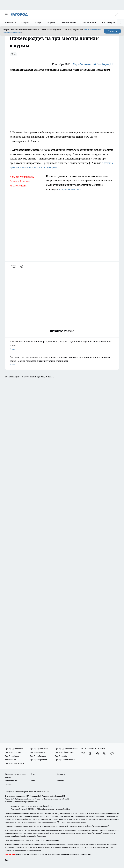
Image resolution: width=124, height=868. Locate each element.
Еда (13, 54)
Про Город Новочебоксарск (66, 749)
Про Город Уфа (61, 756)
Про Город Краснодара (14, 763)
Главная (8, 784)
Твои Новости (11, 760)
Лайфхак (25, 22)
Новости (60, 781)
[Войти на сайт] (117, 14)
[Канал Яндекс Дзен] (105, 753)
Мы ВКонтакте (90, 22)
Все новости (10, 22)
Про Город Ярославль (39, 760)
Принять (112, 31)
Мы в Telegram (109, 22)
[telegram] (23, 266)
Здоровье (51, 22)
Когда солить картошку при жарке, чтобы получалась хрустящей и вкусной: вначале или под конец (62, 345)
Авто (33, 781)
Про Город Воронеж (13, 752)
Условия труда (11, 781)
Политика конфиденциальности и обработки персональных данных (33, 840)
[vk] (14, 266)
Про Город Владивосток (65, 760)
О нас (33, 774)
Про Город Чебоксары (39, 749)
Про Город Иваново (38, 752)
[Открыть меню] (6, 14)
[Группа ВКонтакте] (83, 753)
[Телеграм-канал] (97, 753)
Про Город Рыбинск (38, 756)
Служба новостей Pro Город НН (94, 64)
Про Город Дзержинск (14, 749)
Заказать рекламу (69, 22)
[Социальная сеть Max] (112, 753)
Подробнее (42, 836)
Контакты (61, 774)
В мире (38, 22)
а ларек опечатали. (70, 189)
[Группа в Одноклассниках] (90, 753)
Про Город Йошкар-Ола (65, 752)
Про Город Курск (12, 756)
